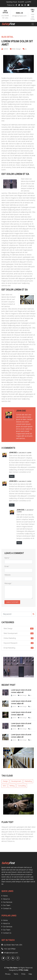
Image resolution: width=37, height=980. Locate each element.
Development (16, 781)
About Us (6, 899)
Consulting (22, 786)
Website (7, 575)
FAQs (23, 974)
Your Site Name (12, 968)
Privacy (8, 974)
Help (30, 974)
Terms (16, 974)
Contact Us (6, 908)
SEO (4, 786)
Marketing (28, 781)
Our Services (7, 902)
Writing (12, 786)
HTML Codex (23, 970)
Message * (8, 583)
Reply (12, 476)
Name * (7, 558)
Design (5, 781)
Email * (7, 566)
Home (5, 896)
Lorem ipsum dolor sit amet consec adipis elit (21, 691)
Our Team (6, 905)
